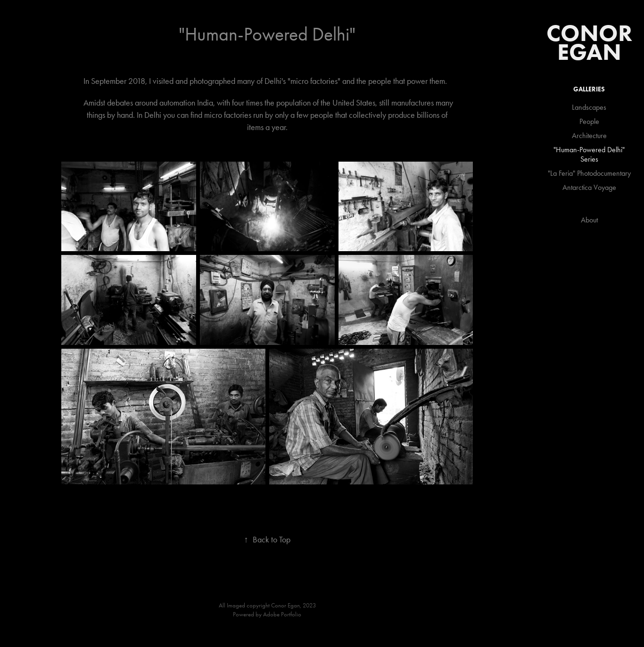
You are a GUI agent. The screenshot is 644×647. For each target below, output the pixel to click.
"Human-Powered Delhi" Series (589, 154)
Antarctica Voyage (589, 187)
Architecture (589, 135)
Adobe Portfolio (282, 614)
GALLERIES (589, 89)
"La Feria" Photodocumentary (589, 173)
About (589, 220)
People (589, 121)
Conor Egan (592, 42)
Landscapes (589, 107)
